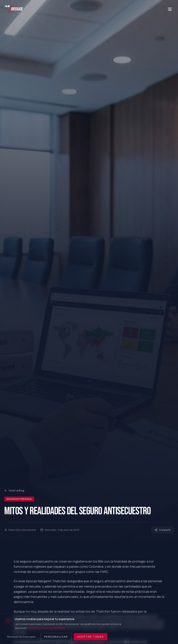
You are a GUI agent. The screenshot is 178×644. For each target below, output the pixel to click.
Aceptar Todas (91, 637)
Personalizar (56, 637)
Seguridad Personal (19, 499)
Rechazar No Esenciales (21, 637)
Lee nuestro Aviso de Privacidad (46, 628)
